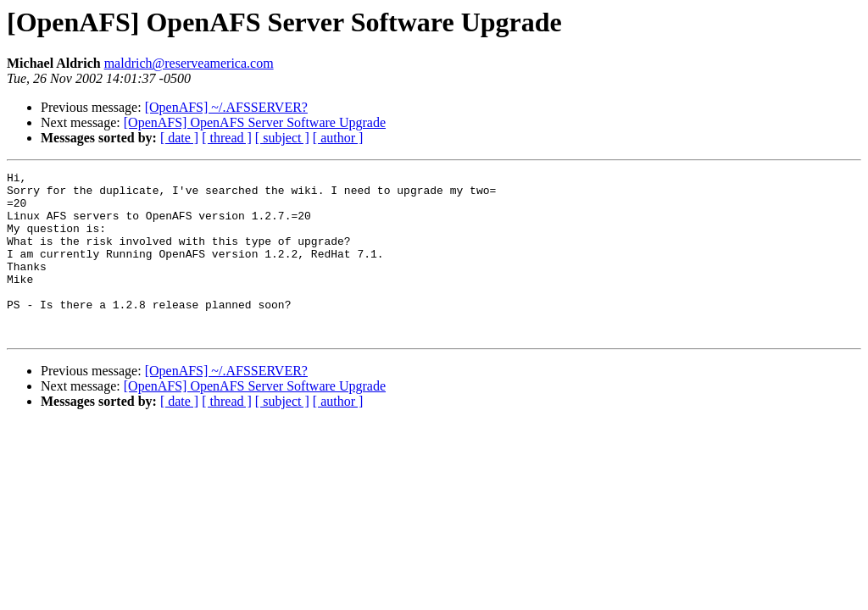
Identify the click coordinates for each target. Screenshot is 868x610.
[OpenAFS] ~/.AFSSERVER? (226, 107)
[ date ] (179, 138)
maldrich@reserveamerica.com (189, 63)
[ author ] (338, 138)
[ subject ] (282, 138)
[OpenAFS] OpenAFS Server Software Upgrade (255, 122)
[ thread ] (227, 138)
